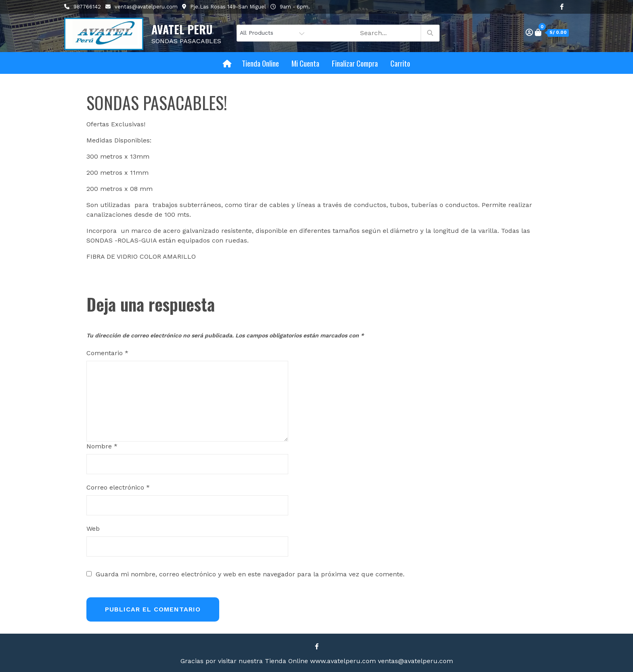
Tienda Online (260, 63)
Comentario (107, 353)
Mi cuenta (305, 63)
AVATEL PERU (182, 29)
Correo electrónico (118, 487)
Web (93, 529)
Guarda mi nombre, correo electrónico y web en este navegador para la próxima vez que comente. (250, 574)
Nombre (102, 446)
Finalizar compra (355, 63)
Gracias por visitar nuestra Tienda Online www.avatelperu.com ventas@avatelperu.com (317, 661)
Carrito (400, 63)
